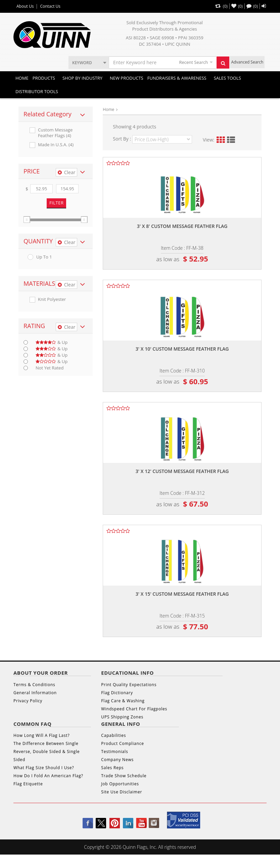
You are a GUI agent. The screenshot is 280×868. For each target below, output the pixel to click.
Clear (67, 172)
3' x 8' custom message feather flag (182, 226)
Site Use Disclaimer (122, 792)
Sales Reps (112, 768)
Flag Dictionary (117, 693)
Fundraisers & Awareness (177, 78)
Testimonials (114, 752)
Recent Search (193, 62)
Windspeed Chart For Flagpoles (134, 709)
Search (225, 65)
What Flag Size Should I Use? (44, 768)
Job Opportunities (120, 784)
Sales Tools (227, 78)
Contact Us (50, 6)
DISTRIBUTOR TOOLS (37, 91)
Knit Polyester (52, 299)
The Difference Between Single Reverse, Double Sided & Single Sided (46, 752)
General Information (35, 693)
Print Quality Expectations (129, 685)
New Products (127, 78)
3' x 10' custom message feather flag (182, 349)
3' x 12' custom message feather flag (182, 471)
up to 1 (44, 257)
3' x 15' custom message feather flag (182, 594)
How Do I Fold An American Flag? (48, 776)
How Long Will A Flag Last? (41, 735)
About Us (25, 6)
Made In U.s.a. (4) (56, 145)
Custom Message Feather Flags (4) (55, 133)
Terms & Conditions (34, 685)
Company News (117, 760)
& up (52, 342)
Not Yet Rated (50, 368)
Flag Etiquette (28, 784)
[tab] (56, 114)
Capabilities (113, 735)
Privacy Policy (28, 701)
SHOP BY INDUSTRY (82, 78)
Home (22, 78)
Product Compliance (122, 743)
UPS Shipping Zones (122, 717)
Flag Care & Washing (123, 701)
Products (44, 78)
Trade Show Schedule (124, 776)
